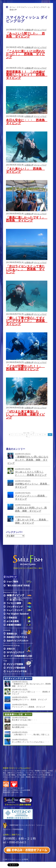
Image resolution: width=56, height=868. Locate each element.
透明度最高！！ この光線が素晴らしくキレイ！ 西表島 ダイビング (27, 75)
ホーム (12, 7)
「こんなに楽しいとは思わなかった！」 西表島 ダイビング (25, 54)
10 (22, 435)
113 (45, 435)
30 (31, 435)
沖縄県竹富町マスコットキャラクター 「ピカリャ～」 (28, 825)
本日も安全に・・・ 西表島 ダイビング (27, 122)
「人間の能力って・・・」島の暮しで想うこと (31, 735)
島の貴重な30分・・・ (21, 727)
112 (40, 435)
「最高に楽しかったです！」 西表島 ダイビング (27, 219)
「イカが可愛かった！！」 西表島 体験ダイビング (25, 368)
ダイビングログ (40, 30)
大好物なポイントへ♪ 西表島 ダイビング (29, 700)
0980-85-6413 (18, 842)
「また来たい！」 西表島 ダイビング (25, 170)
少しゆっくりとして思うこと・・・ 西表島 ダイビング (31, 693)
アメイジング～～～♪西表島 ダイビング (29, 707)
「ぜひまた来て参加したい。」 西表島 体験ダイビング (25, 414)
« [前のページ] (14, 435)
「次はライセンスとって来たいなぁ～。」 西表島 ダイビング (25, 269)
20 (27, 435)
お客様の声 (29, 30)
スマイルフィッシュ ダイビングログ (31, 7)
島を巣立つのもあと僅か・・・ (24, 720)
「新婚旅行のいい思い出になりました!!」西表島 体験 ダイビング (28, 460)
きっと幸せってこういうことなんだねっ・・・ (31, 742)
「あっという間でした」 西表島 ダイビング (25, 35)
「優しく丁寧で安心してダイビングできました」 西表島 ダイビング (27, 321)
